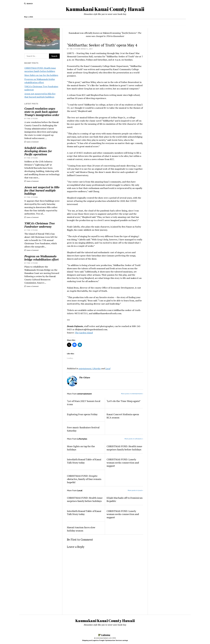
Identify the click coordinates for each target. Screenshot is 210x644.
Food (87, 22)
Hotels (120, 22)
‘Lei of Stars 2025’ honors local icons (84, 403)
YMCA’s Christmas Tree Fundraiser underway (40, 225)
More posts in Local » (135, 490)
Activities (130, 22)
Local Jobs (109, 22)
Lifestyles (97, 368)
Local (108, 368)
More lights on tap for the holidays (41, 75)
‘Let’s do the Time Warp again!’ (124, 401)
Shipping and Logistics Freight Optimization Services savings (105, 640)
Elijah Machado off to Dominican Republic (125, 499)
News (97, 22)
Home (77, 22)
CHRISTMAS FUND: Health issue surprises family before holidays (124, 448)
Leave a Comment (31, 142)
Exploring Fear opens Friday (82, 414)
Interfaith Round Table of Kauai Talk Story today (84, 461)
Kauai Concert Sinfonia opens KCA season (123, 416)
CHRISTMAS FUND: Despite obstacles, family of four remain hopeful (84, 479)
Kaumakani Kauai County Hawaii (105, 9)
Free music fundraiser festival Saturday (83, 429)
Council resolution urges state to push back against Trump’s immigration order (42, 112)
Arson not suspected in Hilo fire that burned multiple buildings (42, 190)
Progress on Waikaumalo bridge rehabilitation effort (42, 258)
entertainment (85, 368)
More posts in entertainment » (132, 394)
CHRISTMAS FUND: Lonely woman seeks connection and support (123, 463)
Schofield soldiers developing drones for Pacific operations (38, 151)
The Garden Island (84, 333)
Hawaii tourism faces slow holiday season (81, 529)
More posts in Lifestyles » (134, 439)
